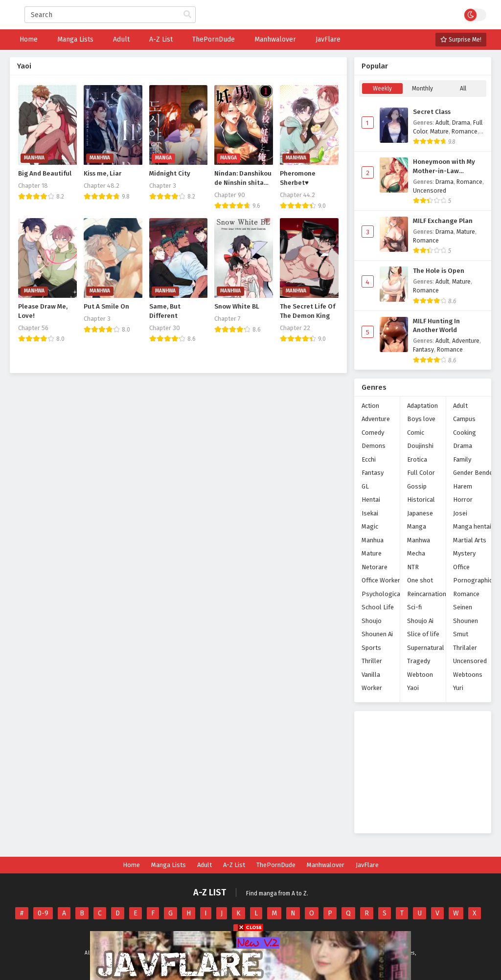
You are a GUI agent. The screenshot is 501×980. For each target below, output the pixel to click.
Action (370, 406)
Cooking (465, 433)
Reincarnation (427, 594)
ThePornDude (276, 865)
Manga (417, 526)
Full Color (421, 473)
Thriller (372, 661)
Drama (461, 123)
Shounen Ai (377, 634)
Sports (371, 648)
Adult (442, 123)
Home (131, 865)
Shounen (466, 621)
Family (462, 459)
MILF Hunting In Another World (436, 326)
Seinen (463, 607)
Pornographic (473, 580)
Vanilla (371, 675)
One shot (420, 580)
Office (461, 567)
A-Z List (234, 865)
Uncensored (430, 191)
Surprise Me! (461, 40)
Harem (463, 486)
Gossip (417, 486)
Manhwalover (326, 865)
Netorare (375, 567)
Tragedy (419, 661)
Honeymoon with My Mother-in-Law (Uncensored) (444, 167)
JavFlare (367, 865)
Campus (464, 419)
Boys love (421, 419)
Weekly (382, 89)
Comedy (373, 433)
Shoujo (372, 621)
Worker (372, 688)
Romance (465, 132)
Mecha (416, 553)
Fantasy (423, 350)
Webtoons (468, 675)
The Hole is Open (439, 271)
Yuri (458, 688)
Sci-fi (414, 607)
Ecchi (369, 459)
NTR (413, 567)
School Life (378, 607)
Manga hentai (472, 526)
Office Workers (383, 580)
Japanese (420, 513)
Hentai (371, 500)
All (463, 89)
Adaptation (422, 406)
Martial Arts (470, 540)
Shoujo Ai (420, 621)
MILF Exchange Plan (443, 221)
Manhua (373, 540)
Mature (439, 132)
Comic (416, 433)
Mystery (464, 553)
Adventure (466, 341)
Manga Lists (169, 865)
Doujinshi (420, 446)
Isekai (370, 513)
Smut (461, 634)
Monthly (422, 89)
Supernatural (426, 648)
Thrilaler (465, 648)
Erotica (417, 459)
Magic (370, 526)
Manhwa (419, 540)
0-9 (43, 913)
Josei (460, 513)
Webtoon (420, 675)
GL (365, 486)
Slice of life (423, 634)
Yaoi (413, 688)
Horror (463, 500)
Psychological (382, 594)
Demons (374, 446)
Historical (421, 500)
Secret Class (432, 112)
